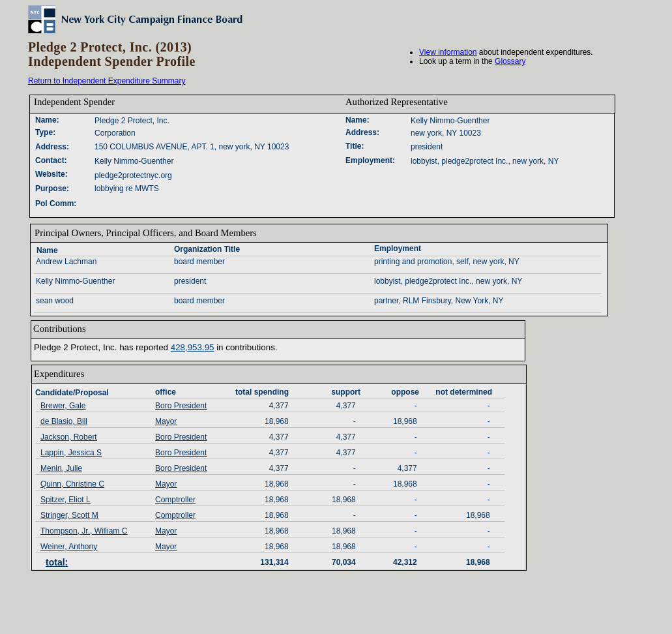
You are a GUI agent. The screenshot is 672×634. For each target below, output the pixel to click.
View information (448, 52)
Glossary (510, 61)
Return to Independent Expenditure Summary (107, 81)
